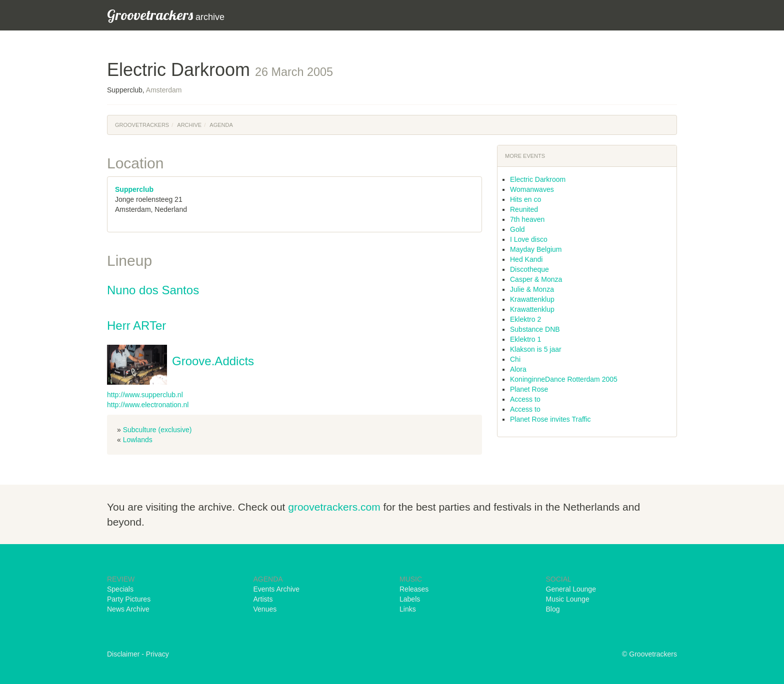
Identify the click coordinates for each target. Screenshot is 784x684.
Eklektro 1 (525, 339)
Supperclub (134, 189)
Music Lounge (568, 599)
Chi (515, 359)
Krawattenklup (532, 299)
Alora (518, 369)
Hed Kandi (526, 259)
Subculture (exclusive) (157, 430)
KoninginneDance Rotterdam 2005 (564, 379)
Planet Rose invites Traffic (550, 419)
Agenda (221, 125)
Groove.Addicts (213, 361)
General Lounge (571, 589)
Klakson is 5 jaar (536, 349)
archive (166, 15)
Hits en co (525, 199)
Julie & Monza (532, 289)
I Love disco (529, 239)
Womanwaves (532, 189)
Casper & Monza (536, 279)
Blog (553, 609)
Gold (517, 229)
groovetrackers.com (334, 507)
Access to (525, 399)
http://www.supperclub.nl (145, 395)
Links (408, 609)
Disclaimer (123, 654)
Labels (410, 599)
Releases (414, 589)
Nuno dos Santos (153, 290)
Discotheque (529, 269)
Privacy (157, 654)
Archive (189, 125)
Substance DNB (535, 329)
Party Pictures (129, 599)
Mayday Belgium (536, 249)
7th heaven (527, 219)
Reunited (524, 209)
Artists (263, 599)
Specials (120, 589)
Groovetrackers (142, 125)
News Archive (128, 609)
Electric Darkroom (538, 179)
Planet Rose (529, 389)
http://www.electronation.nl (148, 405)
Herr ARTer (136, 326)
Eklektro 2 (525, 319)
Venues (265, 609)
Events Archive (277, 589)
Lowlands (138, 440)
